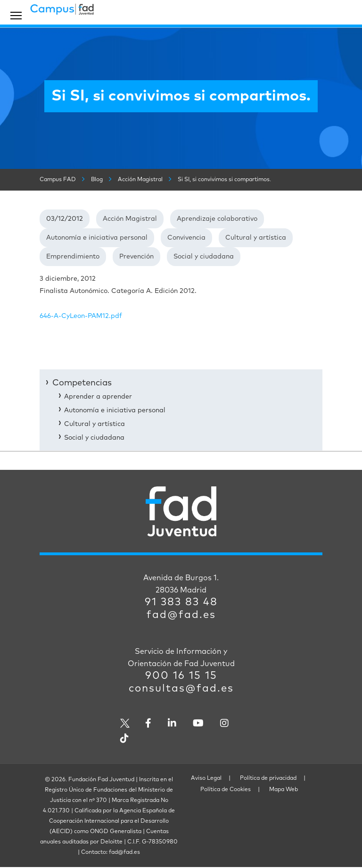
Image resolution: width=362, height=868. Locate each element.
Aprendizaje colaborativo (217, 219)
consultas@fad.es (181, 689)
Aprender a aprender (98, 397)
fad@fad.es (181, 615)
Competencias (82, 383)
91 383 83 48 (181, 602)
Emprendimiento (73, 257)
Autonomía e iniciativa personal (97, 238)
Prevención (136, 257)
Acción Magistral (130, 219)
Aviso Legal (206, 778)
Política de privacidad (268, 778)
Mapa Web (284, 790)
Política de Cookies (226, 790)
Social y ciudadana (204, 257)
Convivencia (186, 238)
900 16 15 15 (181, 676)
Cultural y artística (256, 238)
